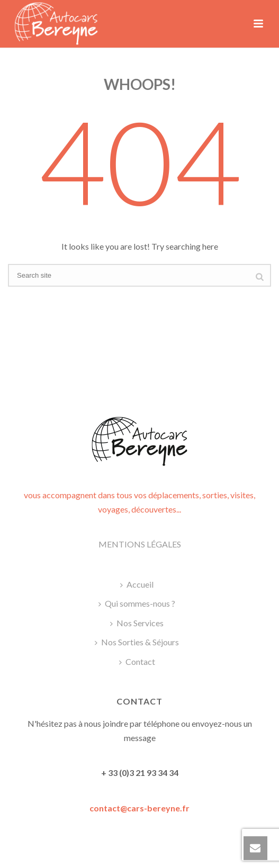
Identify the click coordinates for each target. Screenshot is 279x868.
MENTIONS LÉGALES (140, 544)
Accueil (137, 584)
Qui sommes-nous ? (137, 603)
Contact (137, 661)
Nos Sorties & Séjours (137, 642)
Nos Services (137, 623)
